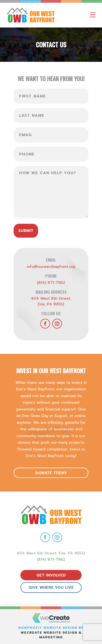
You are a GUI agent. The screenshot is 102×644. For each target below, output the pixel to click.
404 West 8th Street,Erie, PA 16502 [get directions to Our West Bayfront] (51, 301)
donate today (51, 473)
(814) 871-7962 (51, 283)
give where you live (51, 588)
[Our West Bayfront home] (38, 15)
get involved (51, 575)
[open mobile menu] (93, 15)
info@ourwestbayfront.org (51, 267)
